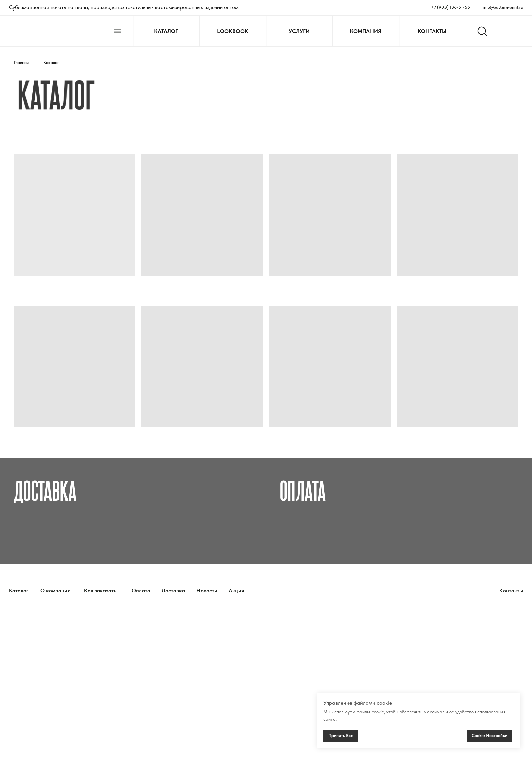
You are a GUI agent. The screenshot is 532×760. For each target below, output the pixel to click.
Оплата (303, 490)
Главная (21, 63)
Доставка (45, 490)
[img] (51, 31)
